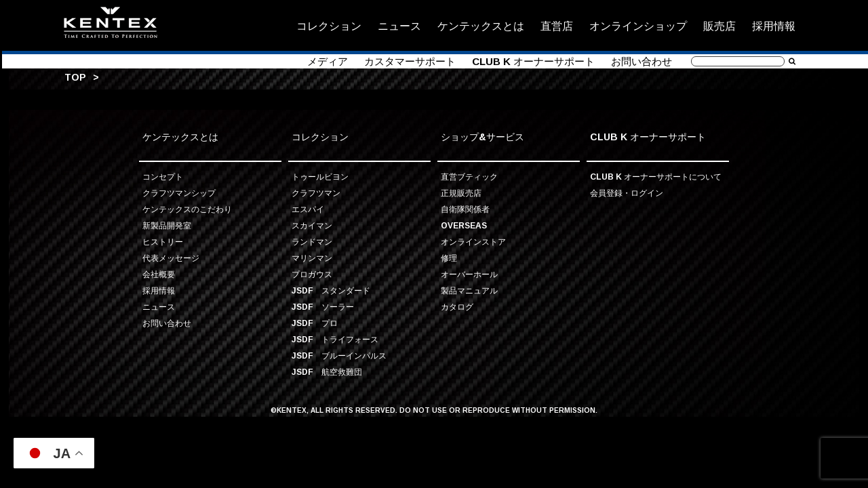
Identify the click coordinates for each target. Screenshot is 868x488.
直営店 (557, 26)
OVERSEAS (464, 225)
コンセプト (163, 177)
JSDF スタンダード (331, 290)
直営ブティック (469, 177)
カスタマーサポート (410, 61)
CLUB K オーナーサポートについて (656, 177)
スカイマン (312, 225)
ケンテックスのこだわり (187, 209)
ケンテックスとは (481, 26)
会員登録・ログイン (627, 193)
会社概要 (159, 274)
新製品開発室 (167, 225)
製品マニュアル (469, 290)
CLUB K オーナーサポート (533, 61)
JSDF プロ (315, 323)
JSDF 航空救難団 (327, 372)
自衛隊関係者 (465, 209)
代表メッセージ (171, 258)
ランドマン (312, 242)
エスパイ (308, 209)
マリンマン (312, 258)
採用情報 (774, 26)
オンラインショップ (638, 26)
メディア (328, 61)
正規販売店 (461, 193)
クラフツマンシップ (179, 193)
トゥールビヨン (320, 177)
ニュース (399, 26)
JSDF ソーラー (323, 307)
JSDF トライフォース (335, 339)
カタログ (457, 307)
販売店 (719, 26)
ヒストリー (163, 242)
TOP (75, 77)
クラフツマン (316, 193)
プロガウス (312, 274)
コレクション (329, 26)
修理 (449, 258)
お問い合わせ (642, 61)
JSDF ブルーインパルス (339, 355)
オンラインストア (473, 242)
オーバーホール (469, 274)
